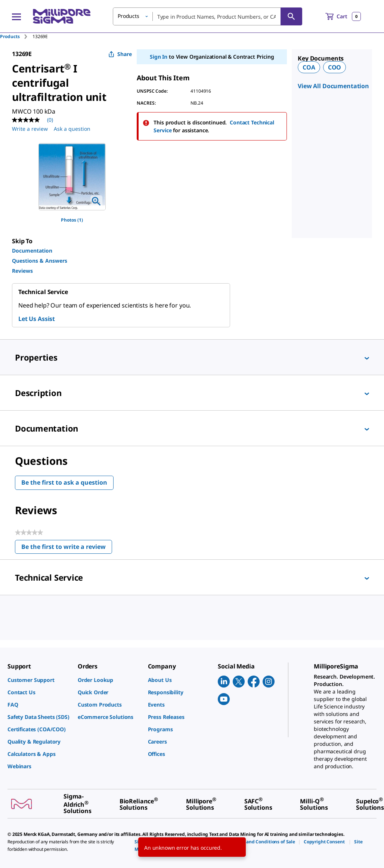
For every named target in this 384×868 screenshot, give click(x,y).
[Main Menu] (16, 16)
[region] (72, 177)
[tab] (16, 36)
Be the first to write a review (67, 548)
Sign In (159, 57)
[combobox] (208, 16)
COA (309, 67)
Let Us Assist (37, 319)
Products (10, 36)
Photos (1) (72, 220)
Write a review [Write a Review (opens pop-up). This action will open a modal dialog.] (30, 129)
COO (335, 67)
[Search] (291, 16)
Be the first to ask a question (64, 482)
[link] (39, 680)
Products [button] (128, 16)
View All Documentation (333, 86)
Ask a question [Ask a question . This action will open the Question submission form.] (72, 129)
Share (120, 54)
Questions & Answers (40, 261)
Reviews (22, 271)
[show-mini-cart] (343, 16)
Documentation (32, 251)
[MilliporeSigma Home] (62, 16)
